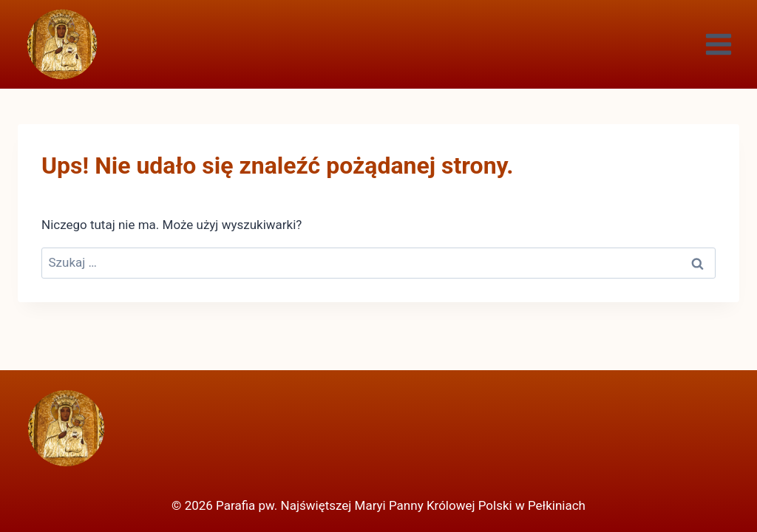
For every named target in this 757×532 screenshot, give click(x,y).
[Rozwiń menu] (718, 44)
